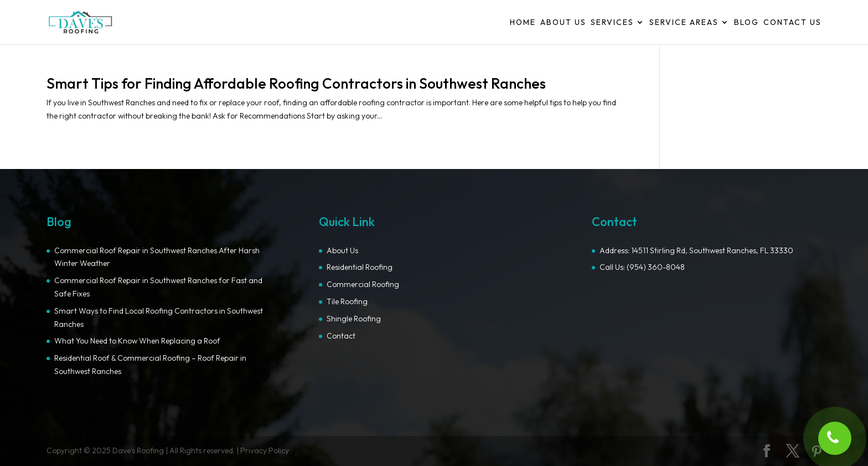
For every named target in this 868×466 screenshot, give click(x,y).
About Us (563, 23)
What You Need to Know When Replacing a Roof (137, 341)
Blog (746, 23)
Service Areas (684, 23)
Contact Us (792, 23)
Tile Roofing (347, 301)
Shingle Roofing (354, 319)
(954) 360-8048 (656, 267)
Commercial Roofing (363, 284)
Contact (341, 336)
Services (612, 23)
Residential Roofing (360, 267)
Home (523, 23)
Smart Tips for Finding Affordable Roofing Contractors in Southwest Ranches (296, 83)
